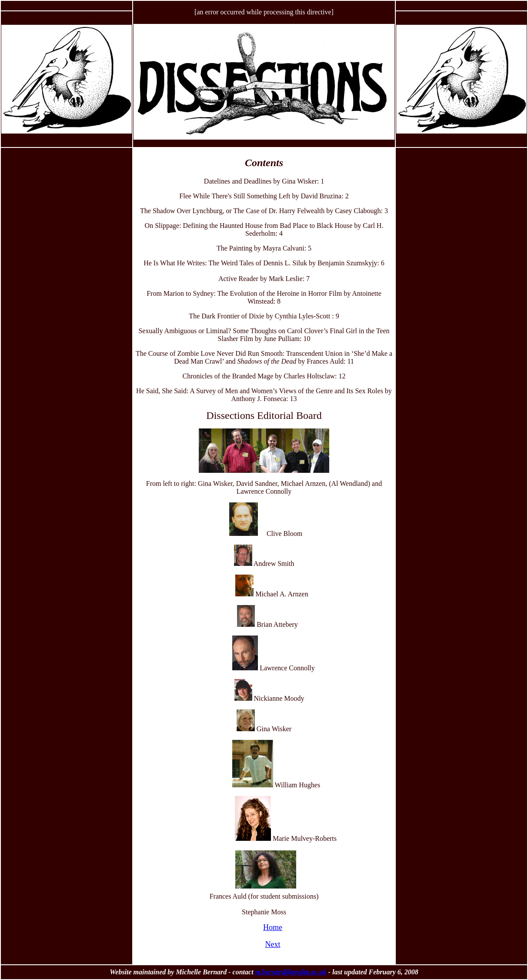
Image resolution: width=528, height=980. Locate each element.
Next (273, 944)
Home (273, 927)
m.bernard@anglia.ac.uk (291, 972)
